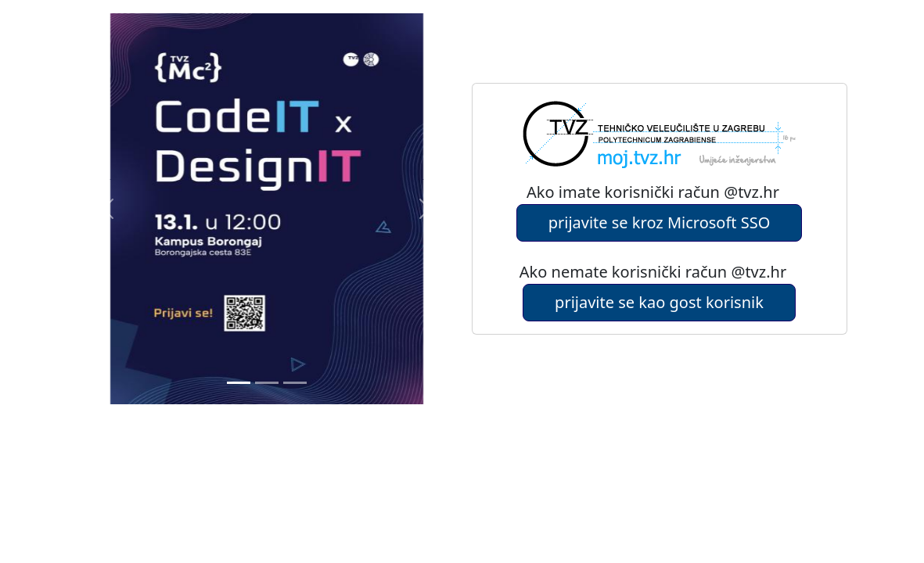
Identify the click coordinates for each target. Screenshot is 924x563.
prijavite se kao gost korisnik (659, 302)
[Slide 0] (239, 383)
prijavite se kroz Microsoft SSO (660, 222)
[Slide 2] (295, 383)
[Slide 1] (267, 383)
